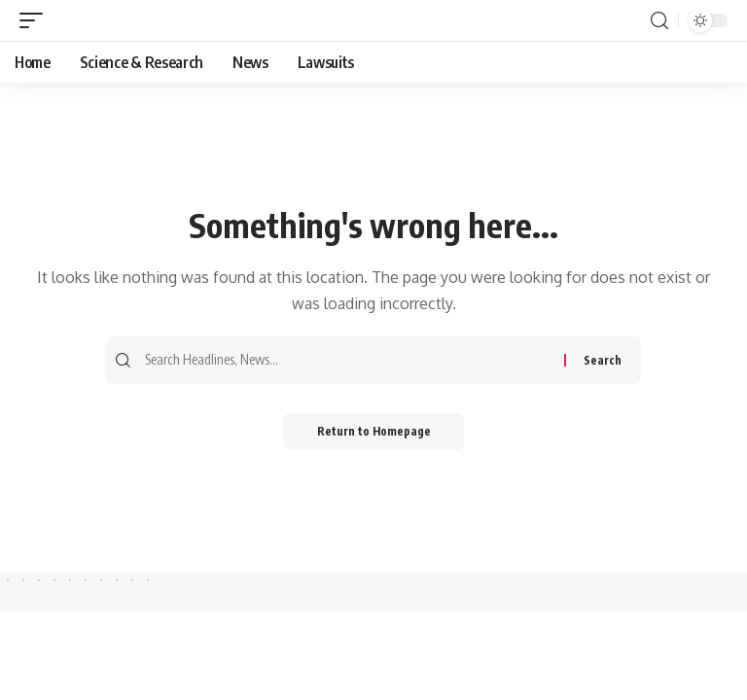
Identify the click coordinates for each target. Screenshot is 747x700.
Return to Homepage (374, 433)
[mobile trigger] (36, 21)
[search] (659, 21)
